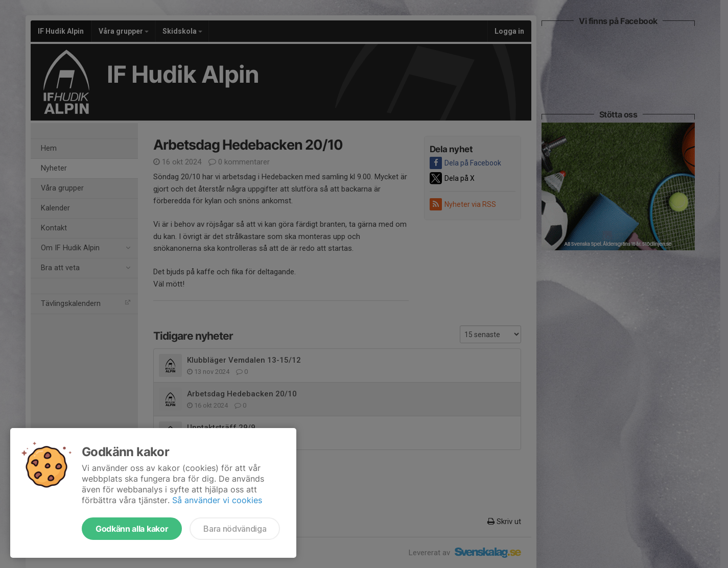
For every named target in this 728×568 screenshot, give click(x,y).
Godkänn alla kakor (132, 529)
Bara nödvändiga (235, 529)
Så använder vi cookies (217, 500)
